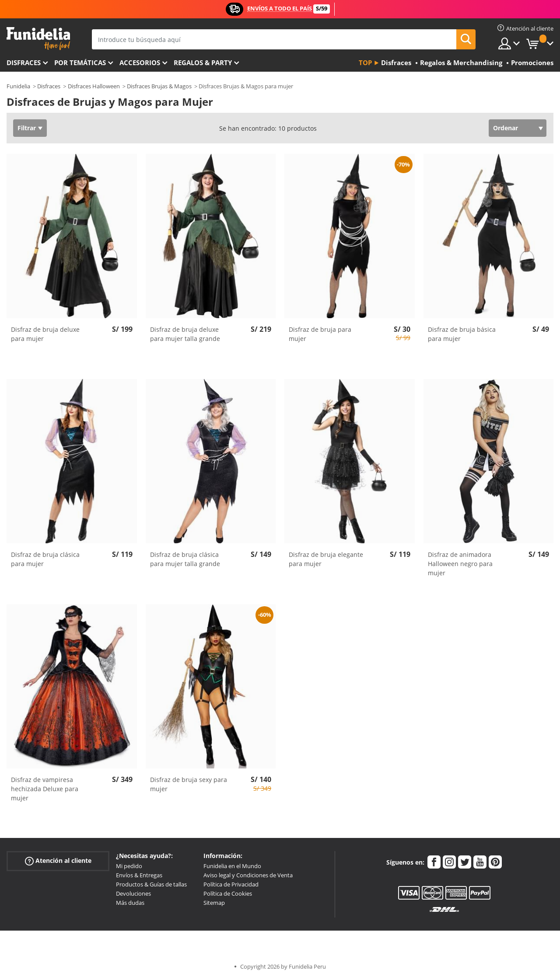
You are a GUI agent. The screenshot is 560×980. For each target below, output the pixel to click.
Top (365, 63)
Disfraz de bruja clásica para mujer (45, 559)
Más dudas (130, 903)
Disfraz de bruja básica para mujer (462, 334)
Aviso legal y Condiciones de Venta (248, 875)
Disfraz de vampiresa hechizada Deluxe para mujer (45, 789)
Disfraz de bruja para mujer (320, 334)
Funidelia (18, 86)
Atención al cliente (58, 861)
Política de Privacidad (231, 884)
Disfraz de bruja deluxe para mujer (45, 334)
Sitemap (214, 903)
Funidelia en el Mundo (232, 866)
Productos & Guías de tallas (151, 884)
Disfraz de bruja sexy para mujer (189, 784)
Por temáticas (80, 63)
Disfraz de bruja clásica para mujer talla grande (185, 559)
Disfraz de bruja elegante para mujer (326, 559)
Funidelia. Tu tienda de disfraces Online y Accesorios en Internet (38, 39)
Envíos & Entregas (139, 875)
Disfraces (24, 63)
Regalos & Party (203, 63)
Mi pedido (129, 866)
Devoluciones (133, 893)
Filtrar (27, 128)
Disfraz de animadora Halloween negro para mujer (460, 564)
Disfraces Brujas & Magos (159, 86)
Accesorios (140, 63)
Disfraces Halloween (94, 86)
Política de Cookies (228, 893)
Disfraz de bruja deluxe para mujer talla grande (185, 334)
